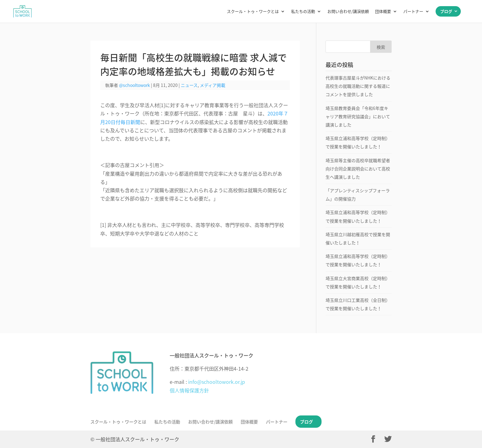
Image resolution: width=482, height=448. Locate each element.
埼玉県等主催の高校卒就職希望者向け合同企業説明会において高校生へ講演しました (358, 169)
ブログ (446, 11)
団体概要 (383, 12)
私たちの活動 (303, 12)
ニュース (189, 85)
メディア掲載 (213, 85)
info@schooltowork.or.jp (217, 382)
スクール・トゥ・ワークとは (253, 12)
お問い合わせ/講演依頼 (348, 12)
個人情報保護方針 (189, 390)
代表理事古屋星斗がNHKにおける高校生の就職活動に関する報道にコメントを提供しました (358, 86)
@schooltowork (134, 85)
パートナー (413, 12)
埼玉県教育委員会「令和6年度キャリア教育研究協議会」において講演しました (358, 116)
